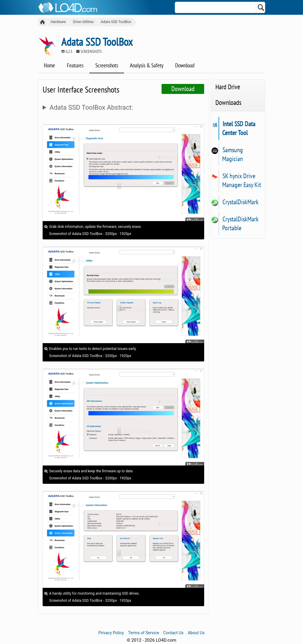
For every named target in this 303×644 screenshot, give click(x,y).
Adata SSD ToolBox (116, 22)
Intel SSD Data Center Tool (239, 128)
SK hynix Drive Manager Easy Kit (242, 180)
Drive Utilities (83, 22)
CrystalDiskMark (240, 202)
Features (75, 65)
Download (185, 65)
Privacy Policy (111, 633)
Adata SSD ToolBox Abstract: (91, 107)
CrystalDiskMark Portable (240, 223)
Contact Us (174, 633)
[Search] (261, 7)
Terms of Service (144, 633)
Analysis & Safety (147, 65)
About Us (196, 633)
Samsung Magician (233, 154)
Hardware (58, 22)
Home (49, 65)
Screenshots (107, 65)
